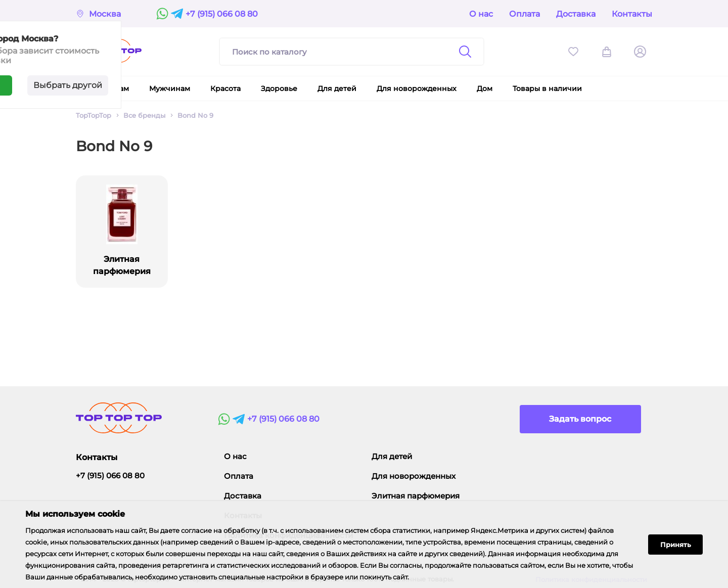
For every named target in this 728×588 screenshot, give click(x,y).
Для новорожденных (414, 476)
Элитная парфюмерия (416, 496)
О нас (481, 14)
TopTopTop (94, 115)
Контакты (632, 14)
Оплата (525, 14)
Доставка (576, 14)
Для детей (392, 456)
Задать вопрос (580, 419)
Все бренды (144, 115)
